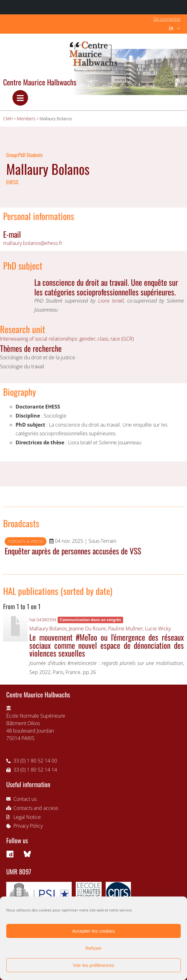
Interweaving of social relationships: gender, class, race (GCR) (67, 339)
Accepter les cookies (93, 931)
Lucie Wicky (158, 629)
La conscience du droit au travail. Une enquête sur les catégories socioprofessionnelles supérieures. (106, 287)
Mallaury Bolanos (48, 629)
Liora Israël (111, 301)
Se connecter (167, 19)
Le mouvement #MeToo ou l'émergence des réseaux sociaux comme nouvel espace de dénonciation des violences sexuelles (107, 645)
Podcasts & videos (26, 541)
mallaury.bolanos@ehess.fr (33, 243)
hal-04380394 (43, 620)
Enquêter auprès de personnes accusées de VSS (73, 551)
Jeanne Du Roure (87, 629)
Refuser (94, 948)
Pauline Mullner (125, 629)
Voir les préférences (94, 965)
